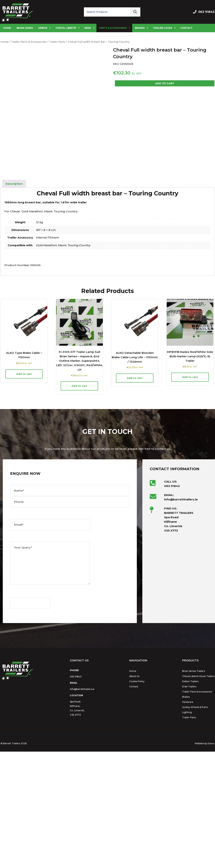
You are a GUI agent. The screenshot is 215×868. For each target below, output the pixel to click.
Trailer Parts (57, 42)
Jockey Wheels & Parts (195, 824)
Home (5, 42)
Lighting (187, 829)
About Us (134, 793)
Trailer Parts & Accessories (29, 42)
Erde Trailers (189, 803)
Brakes (186, 813)
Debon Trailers (190, 798)
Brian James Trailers (194, 787)
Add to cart (165, 83)
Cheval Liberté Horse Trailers (198, 793)
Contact (134, 803)
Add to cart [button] (24, 490)
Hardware (188, 818)
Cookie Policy (137, 798)
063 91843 (206, 12)
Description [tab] (14, 300)
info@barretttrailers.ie (82, 805)
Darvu (211, 860)
